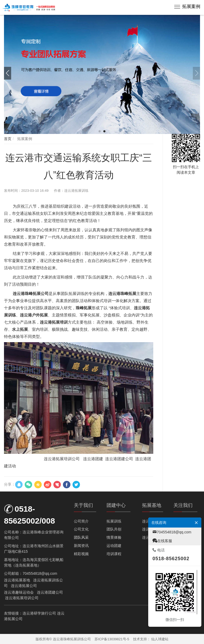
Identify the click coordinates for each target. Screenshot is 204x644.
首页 (8, 139)
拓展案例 (191, 6)
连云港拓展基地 (17, 580)
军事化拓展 (90, 315)
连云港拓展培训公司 (62, 459)
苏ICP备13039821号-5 (112, 639)
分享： (10, 484)
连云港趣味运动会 (19, 592)
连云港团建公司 (50, 592)
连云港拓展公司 (24, 586)
